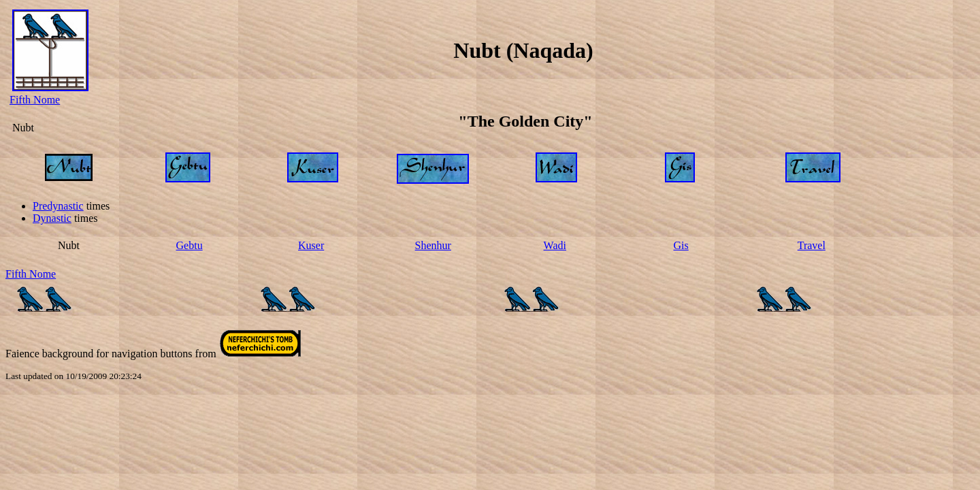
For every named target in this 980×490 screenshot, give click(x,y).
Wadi (555, 245)
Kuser (311, 245)
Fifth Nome (35, 100)
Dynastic (52, 218)
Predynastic (58, 206)
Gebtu (190, 245)
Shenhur (433, 245)
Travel (812, 245)
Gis (681, 245)
